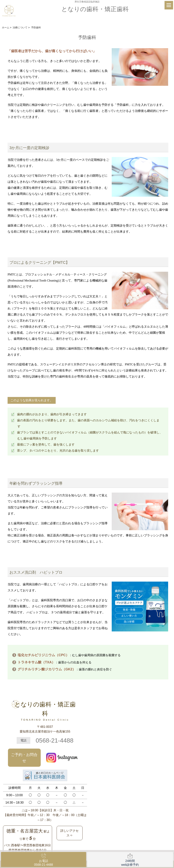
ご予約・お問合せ (24, 758)
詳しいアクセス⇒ (69, 833)
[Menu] (169, 5)
